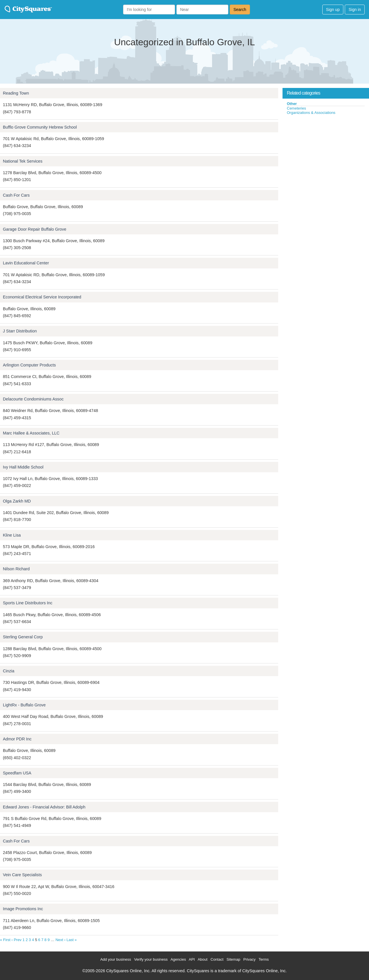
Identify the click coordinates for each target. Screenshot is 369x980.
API (192, 959)
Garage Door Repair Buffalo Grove (35, 229)
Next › (60, 940)
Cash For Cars (16, 195)
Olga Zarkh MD (17, 501)
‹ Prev (17, 940)
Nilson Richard (16, 569)
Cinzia (9, 671)
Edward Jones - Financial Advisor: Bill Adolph (44, 807)
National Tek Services (23, 161)
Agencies (178, 959)
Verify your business (151, 959)
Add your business (116, 959)
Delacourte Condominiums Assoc (33, 399)
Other (292, 104)
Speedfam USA (17, 773)
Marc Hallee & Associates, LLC (31, 433)
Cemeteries (296, 108)
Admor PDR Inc (17, 739)
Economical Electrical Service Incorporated (42, 297)
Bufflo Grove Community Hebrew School (40, 127)
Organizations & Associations (311, 113)
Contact (217, 959)
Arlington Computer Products (29, 365)
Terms (264, 959)
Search (240, 10)
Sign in (355, 10)
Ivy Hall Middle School (23, 467)
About (203, 959)
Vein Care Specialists (22, 875)
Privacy (250, 959)
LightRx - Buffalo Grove (24, 705)
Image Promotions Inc (23, 909)
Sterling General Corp (23, 637)
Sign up (333, 10)
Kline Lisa (12, 535)
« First (5, 940)
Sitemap (234, 959)
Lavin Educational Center (26, 263)
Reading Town (16, 93)
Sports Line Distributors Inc (28, 603)
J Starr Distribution (20, 331)
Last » (72, 940)
